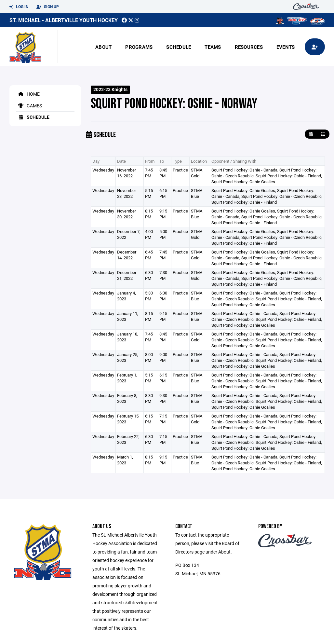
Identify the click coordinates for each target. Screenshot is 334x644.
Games (29, 106)
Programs (139, 47)
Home (28, 94)
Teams (213, 47)
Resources (249, 47)
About (103, 47)
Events (286, 47)
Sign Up (48, 7)
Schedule (179, 47)
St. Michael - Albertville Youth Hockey (64, 20)
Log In (19, 7)
